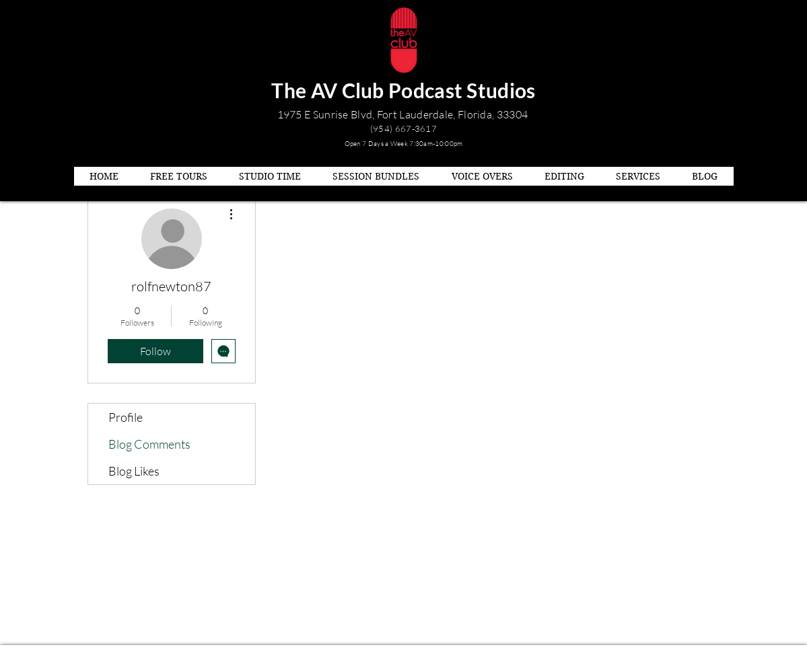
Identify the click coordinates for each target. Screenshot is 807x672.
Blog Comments (149, 444)
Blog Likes (134, 471)
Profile (126, 417)
